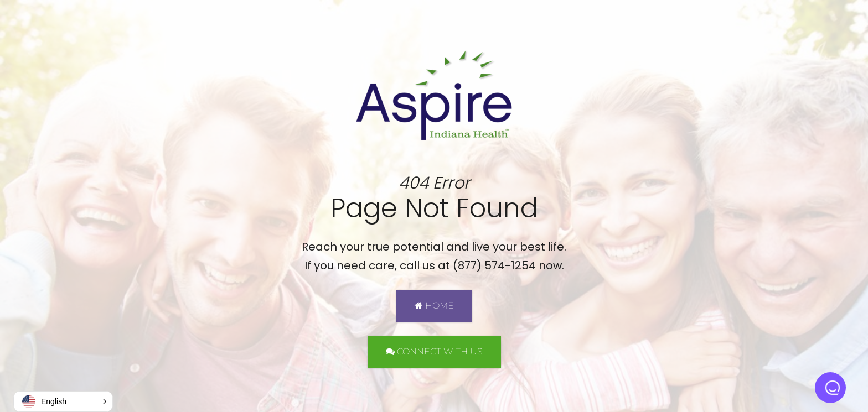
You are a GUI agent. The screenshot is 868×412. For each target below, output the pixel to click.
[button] (63, 401)
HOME (434, 306)
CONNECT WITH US (434, 351)
